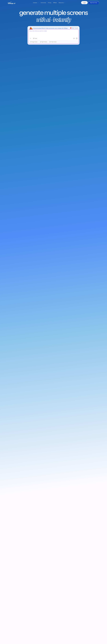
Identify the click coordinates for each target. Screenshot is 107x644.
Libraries (36, 3)
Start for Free (94, 3)
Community (43, 3)
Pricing (50, 3)
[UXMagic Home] (12, 3)
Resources (62, 3)
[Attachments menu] (30, 38)
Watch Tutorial (74, 28)
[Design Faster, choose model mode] (34, 42)
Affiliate (55, 3)
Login (84, 3)
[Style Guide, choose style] (54, 42)
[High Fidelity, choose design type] (44, 42)
